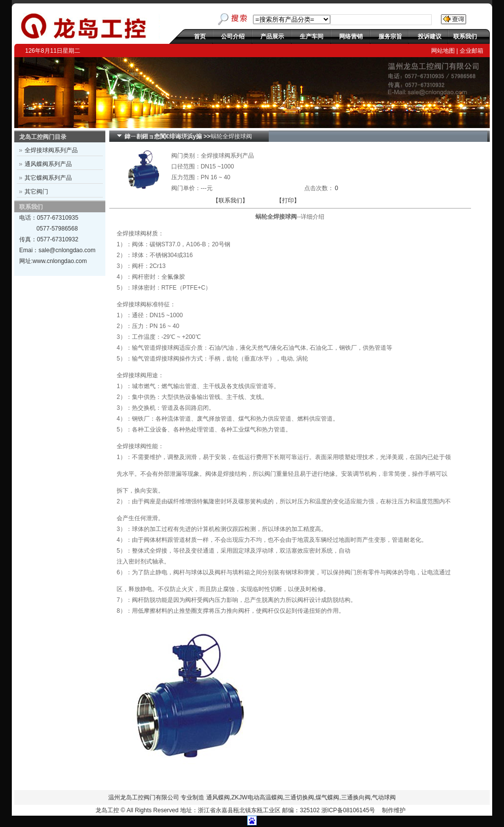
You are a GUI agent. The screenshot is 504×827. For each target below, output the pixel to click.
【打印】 (288, 200)
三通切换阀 (299, 797)
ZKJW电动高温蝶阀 (257, 797)
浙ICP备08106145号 (348, 810)
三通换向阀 (356, 797)
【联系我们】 (230, 200)
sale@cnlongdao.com (67, 250)
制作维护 (394, 810)
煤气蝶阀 (327, 797)
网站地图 (443, 51)
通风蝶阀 (218, 797)
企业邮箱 (472, 51)
